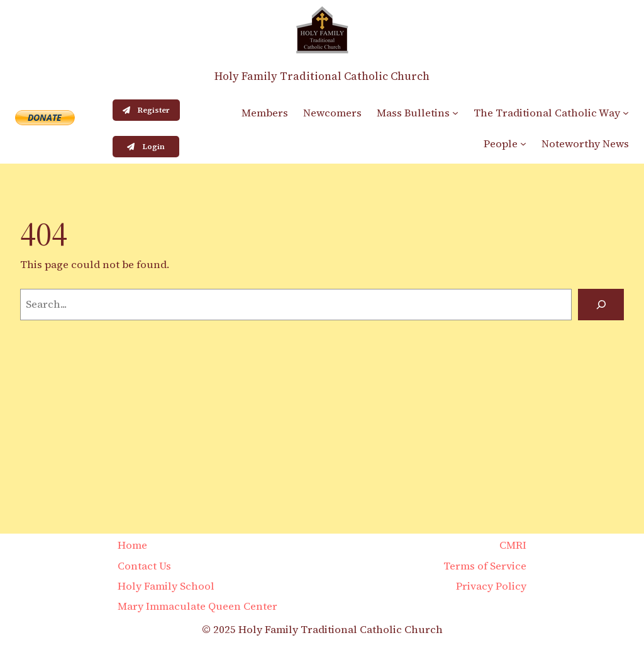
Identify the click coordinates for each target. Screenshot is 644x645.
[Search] (601, 305)
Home (132, 545)
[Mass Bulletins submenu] (455, 113)
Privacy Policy (491, 586)
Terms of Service (485, 566)
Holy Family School (166, 586)
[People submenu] (523, 143)
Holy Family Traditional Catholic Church (322, 76)
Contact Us (144, 566)
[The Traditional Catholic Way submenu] (626, 113)
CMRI (513, 545)
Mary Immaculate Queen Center (197, 606)
